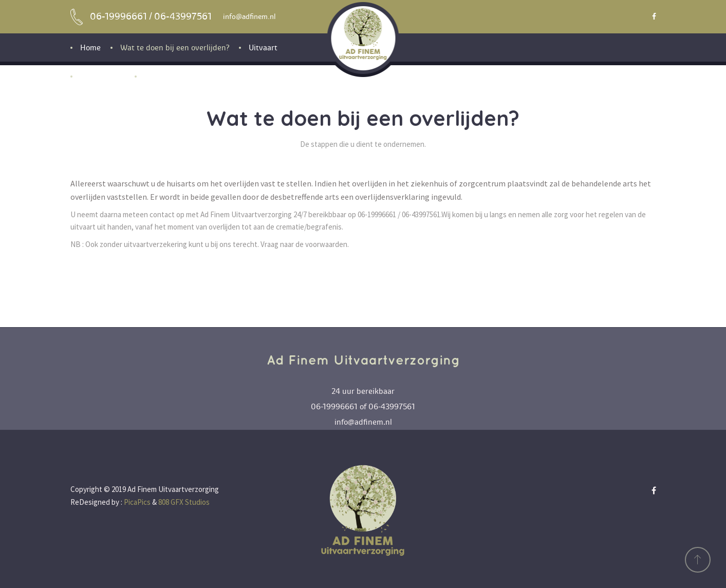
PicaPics (137, 502)
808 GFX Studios (184, 502)
